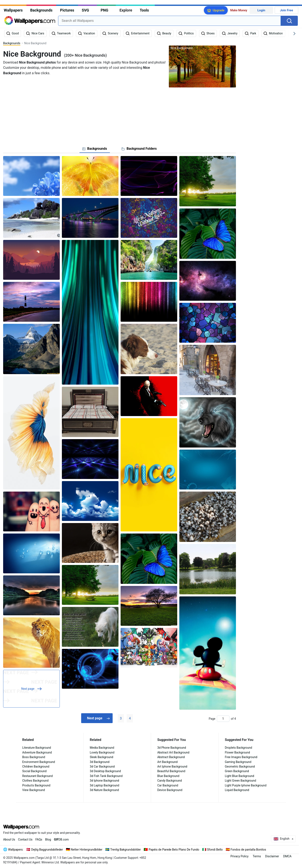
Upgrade (219, 10)
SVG (85, 10)
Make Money (239, 10)
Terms (257, 856)
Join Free (287, 10)
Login (261, 10)
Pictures (67, 10)
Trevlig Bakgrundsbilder (125, 850)
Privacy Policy (240, 856)
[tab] (95, 149)
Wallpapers (13, 10)
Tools (144, 10)
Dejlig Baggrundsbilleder (47, 850)
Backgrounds (41, 10)
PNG (105, 10)
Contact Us (25, 839)
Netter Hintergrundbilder (87, 850)
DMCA (287, 856)
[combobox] (169, 21)
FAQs (39, 839)
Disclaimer (272, 856)
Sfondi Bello (215, 850)
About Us (9, 839)
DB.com (61, 839)
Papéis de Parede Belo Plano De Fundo (174, 850)
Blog (48, 839)
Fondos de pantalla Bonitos (248, 850)
